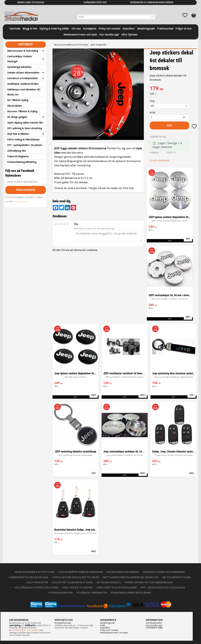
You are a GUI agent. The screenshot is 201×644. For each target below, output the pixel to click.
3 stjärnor (62, 224)
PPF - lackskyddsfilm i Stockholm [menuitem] (25, 145)
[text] (173, 89)
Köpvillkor (105, 628)
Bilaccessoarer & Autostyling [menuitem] (23, 51)
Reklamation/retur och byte (114, 633)
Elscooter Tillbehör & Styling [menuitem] (22, 111)
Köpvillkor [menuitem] (129, 28)
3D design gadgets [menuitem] (17, 117)
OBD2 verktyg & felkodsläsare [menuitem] (23, 139)
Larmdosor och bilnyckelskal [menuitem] (22, 78)
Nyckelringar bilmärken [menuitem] (19, 67)
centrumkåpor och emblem (26, 630)
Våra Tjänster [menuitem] (130, 34)
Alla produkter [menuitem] (15, 106)
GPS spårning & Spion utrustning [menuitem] (25, 128)
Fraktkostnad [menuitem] (165, 28)
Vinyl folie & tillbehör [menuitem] (18, 134)
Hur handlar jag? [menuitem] (109, 34)
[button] (187, 15)
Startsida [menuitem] (15, 28)
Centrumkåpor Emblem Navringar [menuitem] (20, 59)
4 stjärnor (65, 224)
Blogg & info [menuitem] (30, 28)
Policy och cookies (109, 630)
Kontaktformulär (63, 623)
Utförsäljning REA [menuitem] (16, 151)
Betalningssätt (107, 623)
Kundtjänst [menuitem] (90, 28)
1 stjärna (56, 224)
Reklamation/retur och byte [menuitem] (80, 34)
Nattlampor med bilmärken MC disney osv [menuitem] (24, 92)
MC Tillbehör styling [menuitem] (18, 100)
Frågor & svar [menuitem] (184, 28)
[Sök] (153, 17)
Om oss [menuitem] (76, 28)
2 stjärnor (59, 224)
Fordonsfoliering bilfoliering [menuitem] (22, 162)
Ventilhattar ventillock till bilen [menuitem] (23, 84)
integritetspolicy (21, 201)
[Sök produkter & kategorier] (116, 17)
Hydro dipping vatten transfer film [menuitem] (25, 123)
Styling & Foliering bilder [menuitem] (54, 28)
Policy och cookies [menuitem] (109, 28)
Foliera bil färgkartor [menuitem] (18, 156)
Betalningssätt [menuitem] (146, 28)
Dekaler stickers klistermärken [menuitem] (23, 73)
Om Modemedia (154, 623)
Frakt (103, 625)
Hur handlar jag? (154, 625)
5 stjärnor (68, 224)
